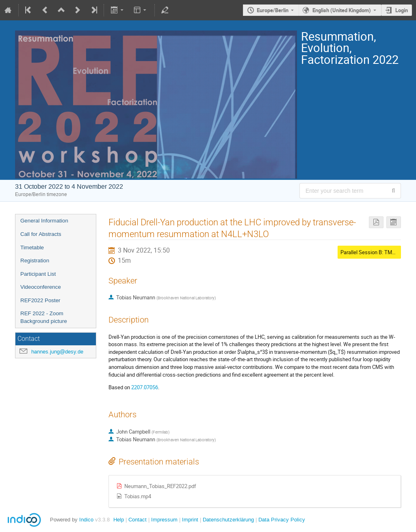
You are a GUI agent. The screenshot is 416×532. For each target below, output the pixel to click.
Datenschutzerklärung (227, 520)
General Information (44, 221)
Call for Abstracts (41, 234)
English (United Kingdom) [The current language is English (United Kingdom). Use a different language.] (342, 10)
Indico (86, 520)
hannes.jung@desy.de (57, 352)
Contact (138, 520)
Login (402, 10)
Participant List (38, 274)
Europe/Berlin (273, 10)
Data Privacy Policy (281, 520)
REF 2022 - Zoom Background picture (44, 317)
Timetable (32, 247)
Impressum (164, 520)
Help (119, 520)
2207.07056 (145, 387)
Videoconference (41, 287)
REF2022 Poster (40, 300)
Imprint (189, 520)
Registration (35, 261)
